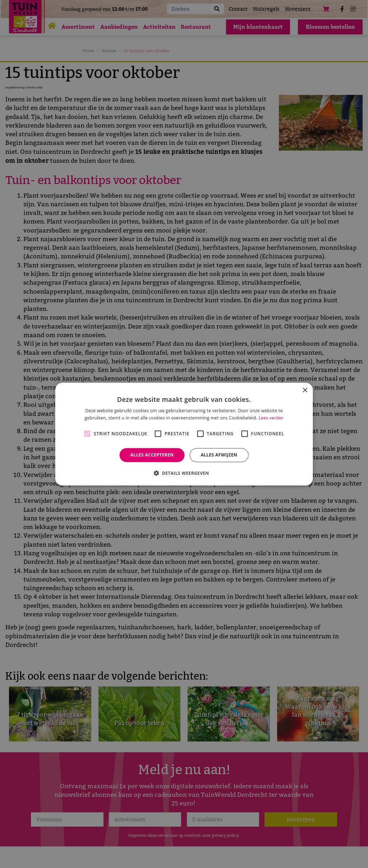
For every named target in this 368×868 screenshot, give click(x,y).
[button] (184, 473)
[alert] (184, 434)
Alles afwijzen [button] (219, 455)
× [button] (305, 390)
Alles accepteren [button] (152, 455)
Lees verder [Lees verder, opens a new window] (271, 418)
